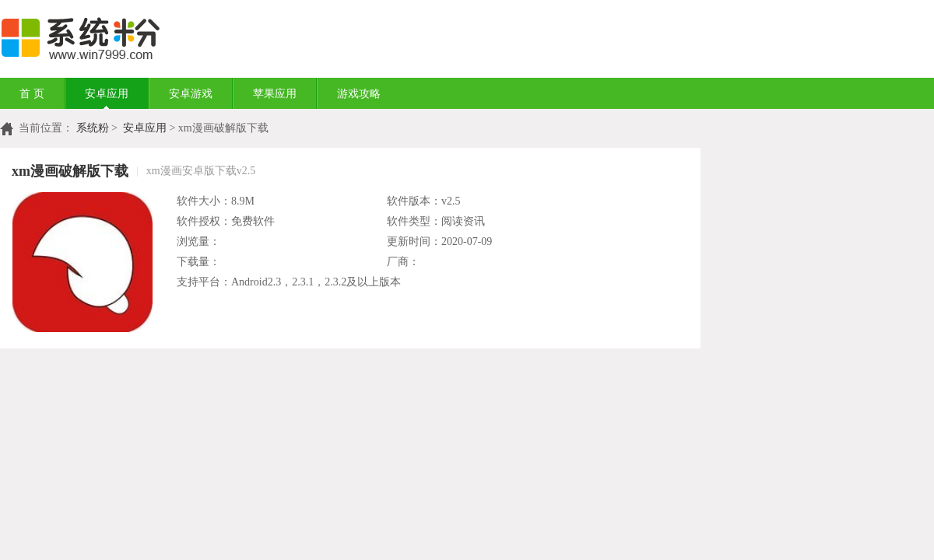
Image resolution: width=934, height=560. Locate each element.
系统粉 (93, 128)
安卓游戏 (191, 94)
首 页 (32, 94)
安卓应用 (107, 94)
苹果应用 (275, 94)
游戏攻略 (359, 94)
